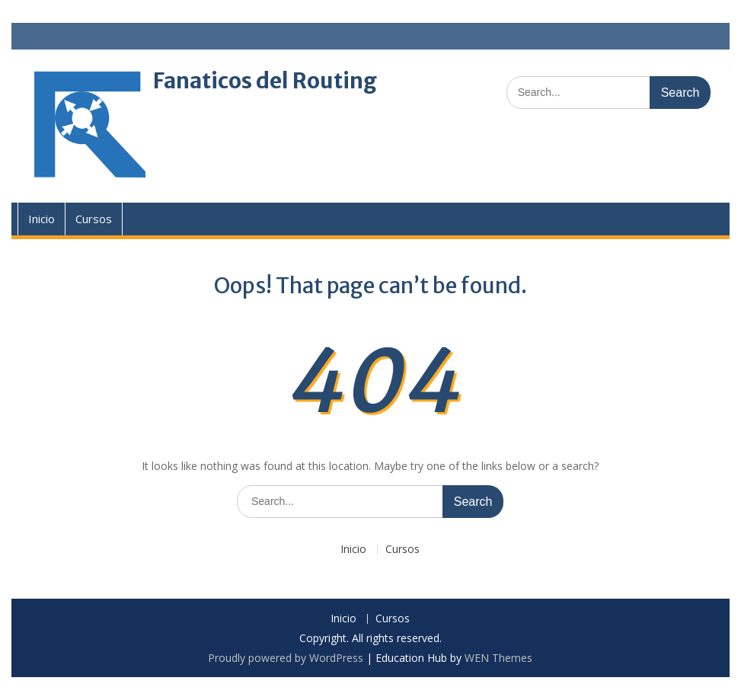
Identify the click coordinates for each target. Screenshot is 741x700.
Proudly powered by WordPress (286, 658)
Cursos (94, 219)
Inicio (42, 219)
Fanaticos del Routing (265, 81)
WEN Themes (498, 658)
